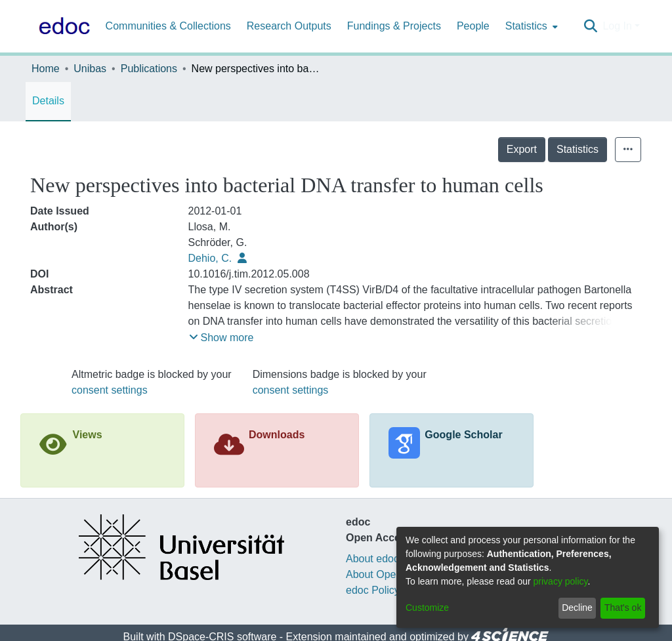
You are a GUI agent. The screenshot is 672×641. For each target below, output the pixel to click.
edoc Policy (373, 590)
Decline (577, 608)
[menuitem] (530, 26)
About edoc (372, 559)
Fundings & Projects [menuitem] (394, 26)
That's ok (623, 608)
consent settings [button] (110, 390)
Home (46, 69)
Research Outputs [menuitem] (289, 26)
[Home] (62, 26)
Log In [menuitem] (617, 26)
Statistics (577, 149)
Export (522, 149)
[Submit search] (590, 26)
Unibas (90, 69)
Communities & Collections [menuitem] (168, 26)
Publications (149, 69)
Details (48, 101)
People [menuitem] (473, 26)
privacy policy (561, 581)
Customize (427, 608)
